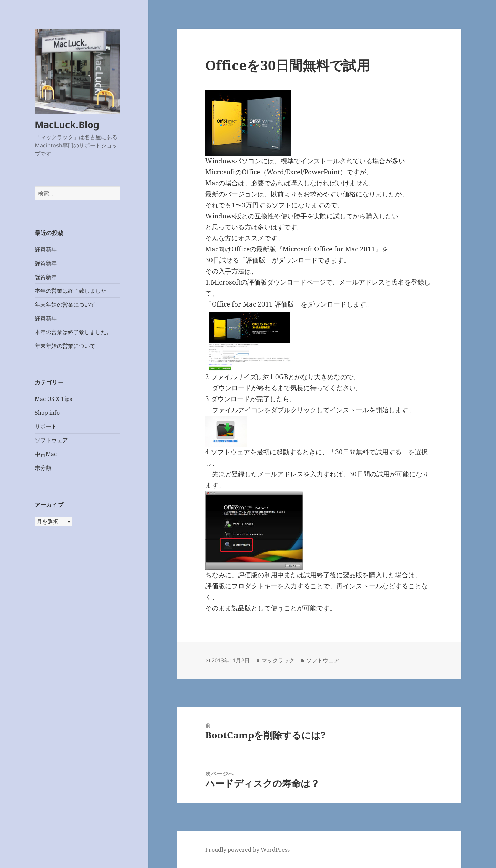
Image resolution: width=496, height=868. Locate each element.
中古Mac (46, 454)
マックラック (278, 660)
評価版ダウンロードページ (287, 282)
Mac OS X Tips (53, 399)
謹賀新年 (46, 249)
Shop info (47, 413)
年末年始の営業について (65, 304)
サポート (46, 426)
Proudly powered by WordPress (247, 850)
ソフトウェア (51, 440)
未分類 (43, 468)
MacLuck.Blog (67, 125)
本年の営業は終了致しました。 (73, 291)
